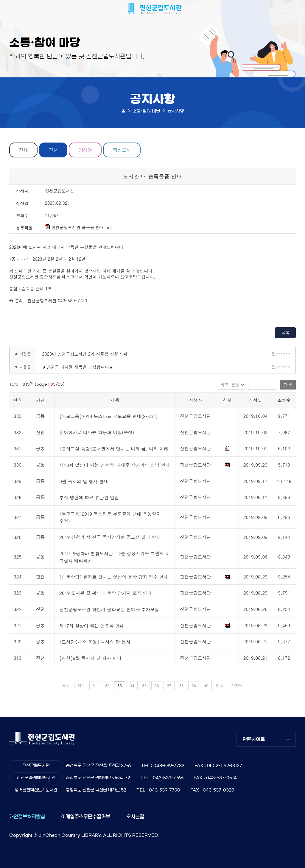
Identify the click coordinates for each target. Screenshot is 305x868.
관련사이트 (254, 739)
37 (169, 685)
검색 (288, 385)
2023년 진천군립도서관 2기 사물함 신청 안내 (85, 354)
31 (95, 685)
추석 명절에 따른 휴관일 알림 (89, 498)
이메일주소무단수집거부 (86, 817)
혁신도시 (122, 150)
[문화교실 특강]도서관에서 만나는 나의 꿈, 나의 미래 (114, 449)
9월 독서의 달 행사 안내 (84, 481)
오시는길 (135, 817)
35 (144, 685)
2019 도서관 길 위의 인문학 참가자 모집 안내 (105, 593)
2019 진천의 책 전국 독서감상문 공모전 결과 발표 (110, 537)
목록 (285, 332)
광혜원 (85, 150)
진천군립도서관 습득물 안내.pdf (78, 227)
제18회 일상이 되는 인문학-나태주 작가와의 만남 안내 (115, 465)
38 (182, 685)
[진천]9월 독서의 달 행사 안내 (90, 658)
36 (157, 685)
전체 (23, 150)
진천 (53, 150)
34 (132, 685)
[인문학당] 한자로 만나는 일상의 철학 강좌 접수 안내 (114, 577)
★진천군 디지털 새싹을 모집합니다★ (78, 367)
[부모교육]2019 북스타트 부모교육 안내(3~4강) (109, 416)
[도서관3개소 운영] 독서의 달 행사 (95, 642)
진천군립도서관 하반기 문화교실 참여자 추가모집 (109, 609)
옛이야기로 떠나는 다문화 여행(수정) (97, 433)
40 (206, 685)
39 (194, 685)
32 (107, 685)
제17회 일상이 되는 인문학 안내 (92, 626)
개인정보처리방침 (27, 817)
